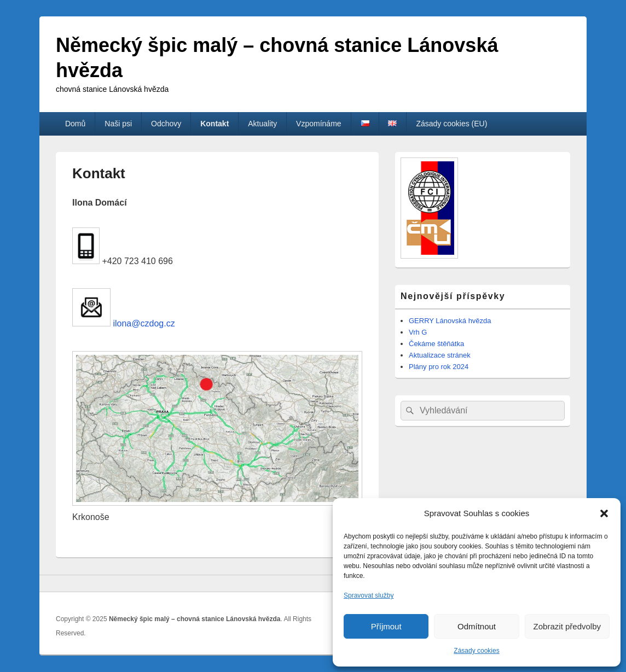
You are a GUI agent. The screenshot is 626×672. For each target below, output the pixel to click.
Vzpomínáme (318, 124)
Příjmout (386, 626)
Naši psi (118, 124)
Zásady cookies (476, 651)
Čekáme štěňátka (436, 344)
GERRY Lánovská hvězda (450, 321)
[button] (604, 513)
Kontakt (215, 124)
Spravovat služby (369, 595)
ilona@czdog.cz (143, 323)
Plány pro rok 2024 (439, 367)
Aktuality (262, 124)
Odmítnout (477, 626)
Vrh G (418, 332)
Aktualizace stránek (440, 355)
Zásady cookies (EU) (451, 124)
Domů (75, 124)
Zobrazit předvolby (567, 626)
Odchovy (166, 124)
